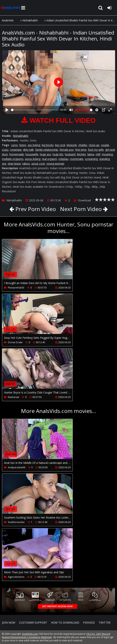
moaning (107, 154)
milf (98, 154)
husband (70, 154)
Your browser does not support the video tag (43, 262)
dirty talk (28, 150)
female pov (67, 150)
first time (81, 150)
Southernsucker (16, 522)
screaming (91, 159)
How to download (65, 623)
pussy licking (33, 159)
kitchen (81, 154)
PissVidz (89, 623)
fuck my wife (96, 150)
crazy (5, 150)
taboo (26, 164)
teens (23, 145)
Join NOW (9, 623)
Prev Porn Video (35, 209)
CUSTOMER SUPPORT (33, 623)
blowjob (72, 145)
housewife (32, 154)
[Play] (7, 110)
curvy (14, 145)
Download (82, 200)
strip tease (14, 164)
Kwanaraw (13, 397)
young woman (55, 164)
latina (91, 154)
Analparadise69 (17, 467)
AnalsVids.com (11, 8)
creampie (16, 150)
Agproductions (16, 577)
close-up (94, 145)
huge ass (45, 154)
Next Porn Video (81, 209)
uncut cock (38, 164)
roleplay (63, 159)
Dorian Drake (15, 342)
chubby (83, 145)
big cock (60, 145)
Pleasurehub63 (16, 288)
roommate (77, 159)
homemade (17, 154)
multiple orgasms (13, 159)
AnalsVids (8, 20)
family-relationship (47, 150)
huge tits (58, 154)
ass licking (34, 145)
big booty (48, 145)
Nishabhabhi (30, 20)
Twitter (105, 623)
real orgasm (49, 159)
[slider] (35, 110)
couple (105, 145)
